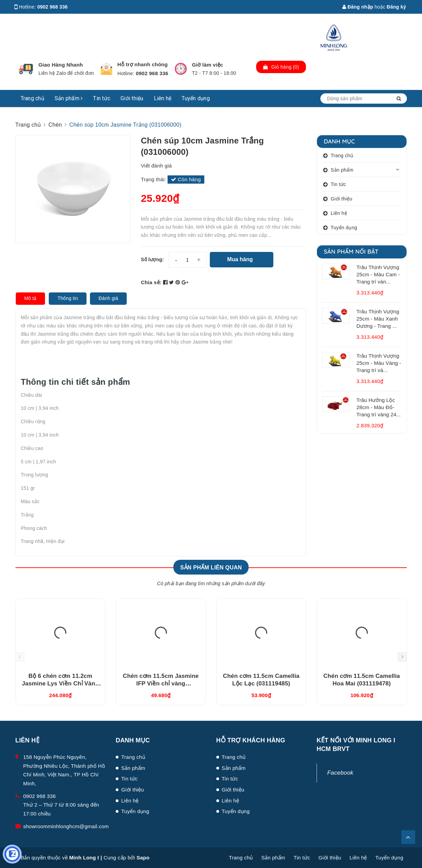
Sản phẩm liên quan (211, 568)
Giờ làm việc (208, 65)
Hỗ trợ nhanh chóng (143, 64)
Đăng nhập (358, 7)
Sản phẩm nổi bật (351, 251)
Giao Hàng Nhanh (61, 65)
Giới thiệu (132, 98)
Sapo (143, 858)
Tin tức (102, 98)
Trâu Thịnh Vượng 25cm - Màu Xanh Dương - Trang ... (378, 319)
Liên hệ (163, 98)
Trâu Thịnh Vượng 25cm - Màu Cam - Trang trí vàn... (378, 274)
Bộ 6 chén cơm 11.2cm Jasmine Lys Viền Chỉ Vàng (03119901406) (60, 684)
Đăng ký (396, 7)
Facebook (340, 773)
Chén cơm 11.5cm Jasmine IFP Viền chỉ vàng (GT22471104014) (161, 684)
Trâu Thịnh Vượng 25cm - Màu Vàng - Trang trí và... (379, 363)
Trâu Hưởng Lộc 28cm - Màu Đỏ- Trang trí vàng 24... (379, 407)
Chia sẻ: (151, 282)
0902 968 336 (53, 7)
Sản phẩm (69, 98)
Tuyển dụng (196, 98)
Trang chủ (32, 98)
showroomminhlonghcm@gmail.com (66, 826)
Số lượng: (152, 259)
